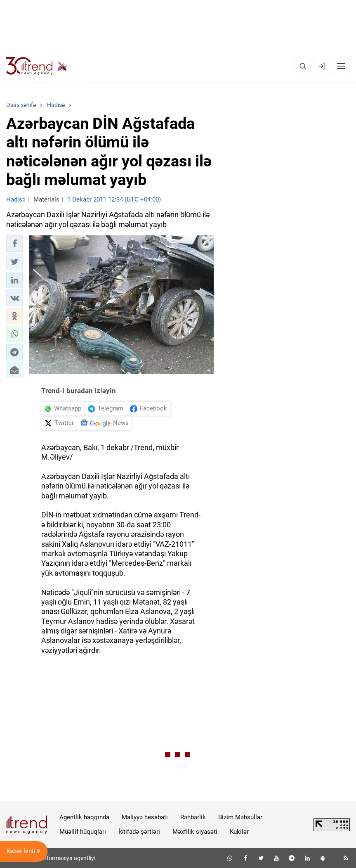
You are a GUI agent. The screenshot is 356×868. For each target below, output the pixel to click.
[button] (14, 244)
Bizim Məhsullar (240, 817)
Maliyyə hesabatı (145, 817)
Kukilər (239, 832)
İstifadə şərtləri (139, 832)
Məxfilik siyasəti (195, 832)
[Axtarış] (303, 66)
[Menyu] (341, 66)
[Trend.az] (37, 66)
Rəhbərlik (193, 817)
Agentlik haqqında (84, 817)
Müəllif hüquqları (83, 832)
